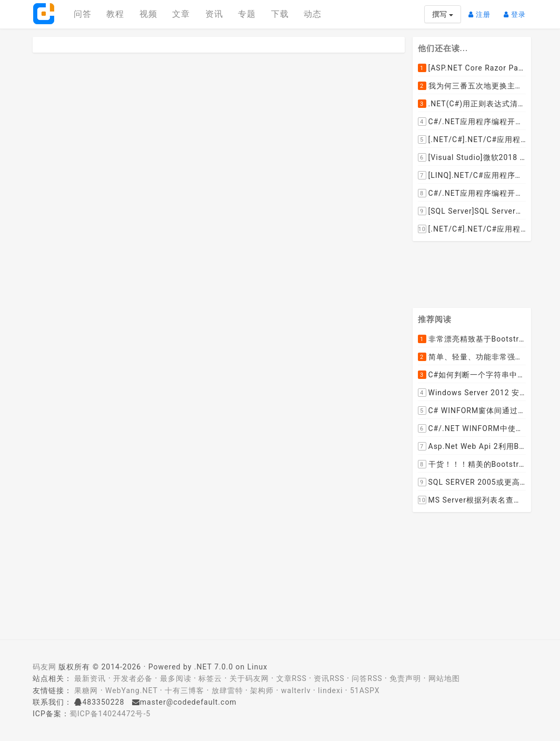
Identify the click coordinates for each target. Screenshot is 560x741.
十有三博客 (184, 690)
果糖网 (86, 690)
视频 (148, 14)
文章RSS (292, 678)
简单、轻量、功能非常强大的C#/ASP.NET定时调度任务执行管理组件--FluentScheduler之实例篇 (472, 357)
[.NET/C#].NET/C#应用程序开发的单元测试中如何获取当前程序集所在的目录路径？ (472, 139)
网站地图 (444, 678)
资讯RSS (329, 678)
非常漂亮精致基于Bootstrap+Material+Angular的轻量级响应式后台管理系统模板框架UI (472, 339)
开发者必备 (133, 678)
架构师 (262, 690)
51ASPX (365, 690)
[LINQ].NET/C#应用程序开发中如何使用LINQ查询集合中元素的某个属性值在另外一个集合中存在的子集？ (472, 175)
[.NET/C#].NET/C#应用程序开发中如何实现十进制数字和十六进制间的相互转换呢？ (472, 229)
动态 (313, 14)
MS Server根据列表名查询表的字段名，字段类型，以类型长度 (472, 500)
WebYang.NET (131, 690)
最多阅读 (176, 678)
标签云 (210, 678)
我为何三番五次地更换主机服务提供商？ (472, 86)
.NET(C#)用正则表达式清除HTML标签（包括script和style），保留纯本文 (472, 104)
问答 (83, 14)
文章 (181, 14)
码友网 (44, 667)
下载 (280, 14)
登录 (517, 10)
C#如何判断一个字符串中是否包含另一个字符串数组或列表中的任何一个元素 (472, 375)
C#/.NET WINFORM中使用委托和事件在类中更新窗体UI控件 (472, 429)
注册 (482, 10)
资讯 (214, 14)
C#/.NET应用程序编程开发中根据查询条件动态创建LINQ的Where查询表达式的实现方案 (472, 193)
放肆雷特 (227, 690)
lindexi (330, 690)
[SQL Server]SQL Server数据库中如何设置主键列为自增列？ (472, 211)
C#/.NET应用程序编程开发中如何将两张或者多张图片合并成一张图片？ (472, 122)
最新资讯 (90, 678)
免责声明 (405, 678)
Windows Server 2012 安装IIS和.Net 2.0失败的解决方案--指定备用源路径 (472, 393)
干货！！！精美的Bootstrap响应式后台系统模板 (472, 465)
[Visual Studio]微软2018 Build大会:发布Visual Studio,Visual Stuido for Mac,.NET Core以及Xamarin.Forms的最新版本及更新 (472, 157)
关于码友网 (249, 678)
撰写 (442, 14)
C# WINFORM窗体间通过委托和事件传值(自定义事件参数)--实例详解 (472, 411)
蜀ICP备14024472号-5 (110, 714)
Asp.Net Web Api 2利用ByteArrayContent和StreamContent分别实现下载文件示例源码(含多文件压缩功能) (472, 447)
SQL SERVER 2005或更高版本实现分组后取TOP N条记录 (472, 483)
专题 (247, 14)
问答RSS (367, 678)
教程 (115, 14)
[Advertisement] (485, 273)
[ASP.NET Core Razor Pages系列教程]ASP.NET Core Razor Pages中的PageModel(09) (472, 68)
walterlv (296, 690)
